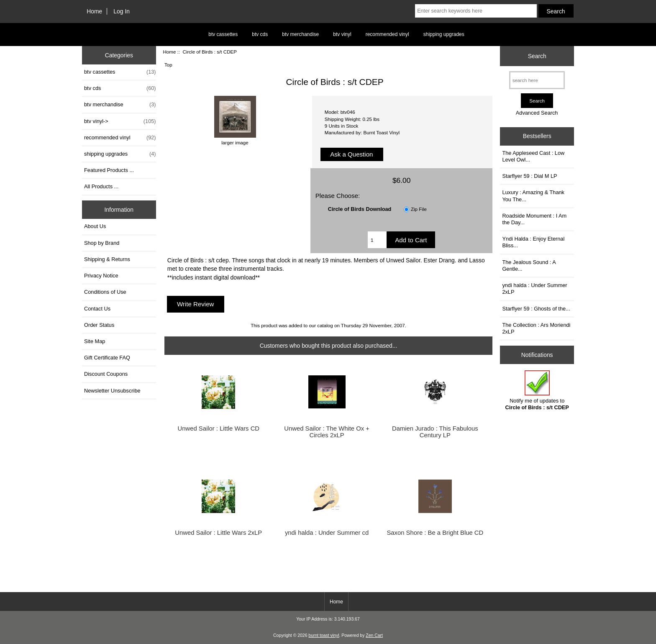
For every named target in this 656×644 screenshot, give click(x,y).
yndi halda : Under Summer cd (327, 533)
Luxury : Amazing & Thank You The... (533, 196)
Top (168, 65)
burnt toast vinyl (324, 635)
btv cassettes (223, 34)
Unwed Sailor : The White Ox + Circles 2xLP (327, 432)
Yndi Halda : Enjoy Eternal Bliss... (533, 242)
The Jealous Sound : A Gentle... (529, 266)
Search (537, 56)
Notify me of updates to (537, 390)
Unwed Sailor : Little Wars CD (219, 428)
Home (94, 11)
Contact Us (97, 309)
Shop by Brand (102, 243)
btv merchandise (300, 34)
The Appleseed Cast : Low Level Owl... (533, 156)
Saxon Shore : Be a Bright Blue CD (435, 533)
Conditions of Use (105, 292)
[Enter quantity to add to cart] (377, 240)
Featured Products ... (109, 170)
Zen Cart (374, 635)
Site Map (95, 341)
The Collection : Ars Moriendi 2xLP (536, 328)
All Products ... (101, 186)
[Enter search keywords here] (476, 11)
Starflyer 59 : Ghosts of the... (536, 309)
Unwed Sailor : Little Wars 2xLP (218, 533)
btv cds (260, 34)
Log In (122, 11)
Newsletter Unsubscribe (112, 391)
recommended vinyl (387, 34)
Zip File (419, 209)
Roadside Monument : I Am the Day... (534, 219)
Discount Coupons (106, 374)
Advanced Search (537, 113)
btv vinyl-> (120, 121)
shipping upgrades (444, 34)
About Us (95, 226)
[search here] (537, 80)
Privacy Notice (101, 276)
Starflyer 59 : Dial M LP (529, 176)
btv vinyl (342, 34)
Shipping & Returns (107, 259)
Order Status (99, 325)
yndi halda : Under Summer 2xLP (534, 289)
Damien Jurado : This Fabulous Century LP (435, 432)
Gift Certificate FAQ (107, 358)
